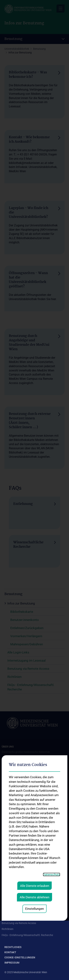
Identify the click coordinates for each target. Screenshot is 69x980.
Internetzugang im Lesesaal (17, 917)
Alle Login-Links (11, 911)
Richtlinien (8, 929)
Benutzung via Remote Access (19, 923)
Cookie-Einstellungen (20, 957)
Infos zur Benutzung (13, 905)
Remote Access (10, 877)
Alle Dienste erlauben (35, 838)
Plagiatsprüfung (11, 883)
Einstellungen (34, 861)
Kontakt (10, 952)
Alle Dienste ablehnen (34, 850)
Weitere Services (11, 889)
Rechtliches (13, 947)
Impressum (12, 963)
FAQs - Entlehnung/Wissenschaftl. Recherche (27, 935)
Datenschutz (52, 827)
